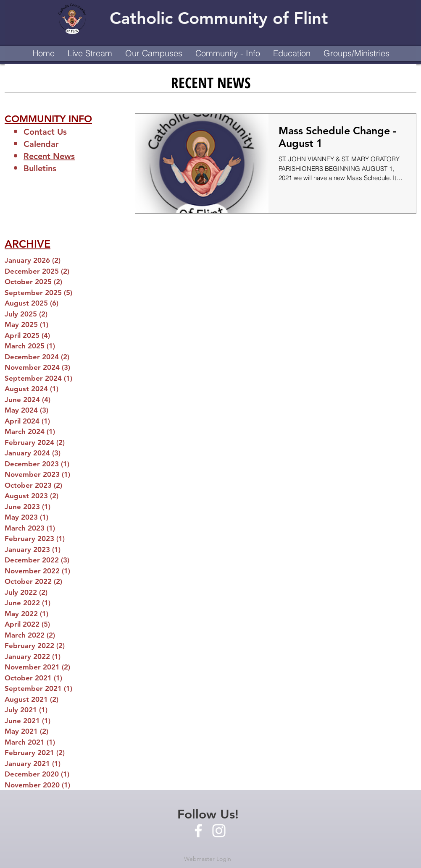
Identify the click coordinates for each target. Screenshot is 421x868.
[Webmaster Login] (207, 859)
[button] (154, 53)
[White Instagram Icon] (219, 831)
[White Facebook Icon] (198, 831)
